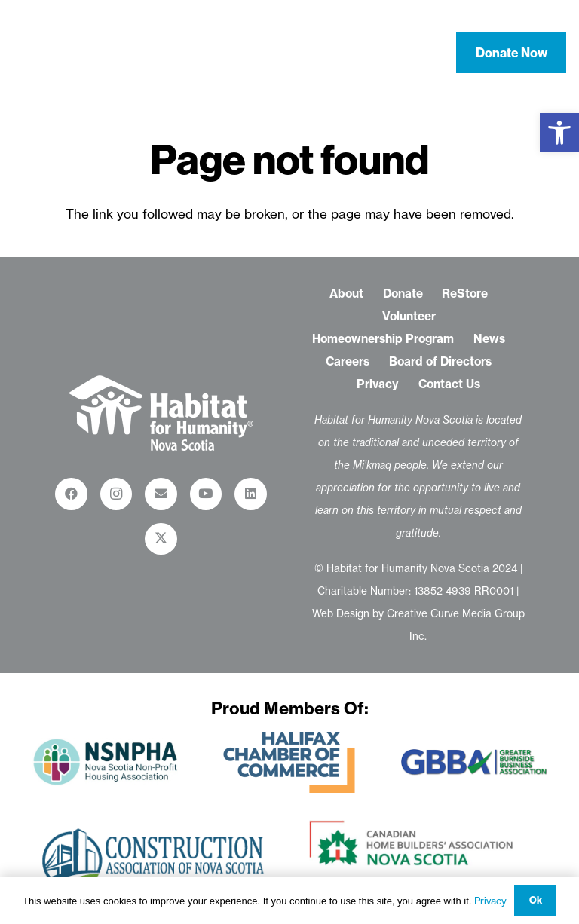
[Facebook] (71, 494)
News (489, 339)
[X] (161, 539)
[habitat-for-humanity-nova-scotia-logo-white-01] (78, 53)
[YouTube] (206, 494)
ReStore (465, 294)
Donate (403, 294)
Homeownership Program (383, 339)
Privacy (378, 384)
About (346, 294)
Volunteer (409, 316)
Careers (348, 361)
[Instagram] (116, 494)
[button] (559, 133)
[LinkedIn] (251, 494)
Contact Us (449, 384)
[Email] (161, 494)
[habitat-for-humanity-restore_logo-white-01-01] (161, 413)
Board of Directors (440, 361)
